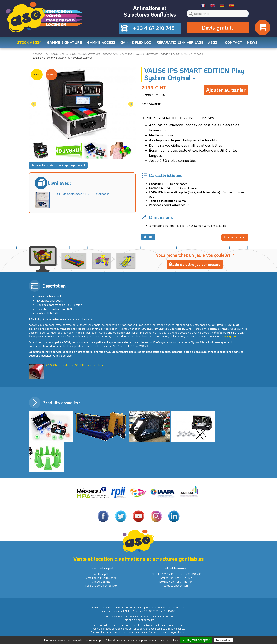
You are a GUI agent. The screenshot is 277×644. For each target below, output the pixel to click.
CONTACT (236, 44)
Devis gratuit (218, 28)
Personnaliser (223, 640)
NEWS (255, 44)
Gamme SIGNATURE (62, 44)
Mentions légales (164, 617)
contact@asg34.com (176, 586)
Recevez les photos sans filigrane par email (58, 167)
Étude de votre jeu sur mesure (195, 265)
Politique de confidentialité (139, 620)
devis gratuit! (230, 337)
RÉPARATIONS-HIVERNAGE (181, 44)
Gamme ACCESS (100, 44)
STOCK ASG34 (26, 44)
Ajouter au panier (226, 90)
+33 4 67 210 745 (154, 28)
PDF (148, 238)
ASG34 (216, 44)
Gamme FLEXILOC (135, 44)
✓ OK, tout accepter (196, 640)
